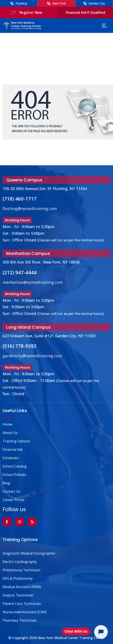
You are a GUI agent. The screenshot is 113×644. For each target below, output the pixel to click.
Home (7, 424)
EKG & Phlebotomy (18, 578)
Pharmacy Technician (20, 620)
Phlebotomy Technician (21, 570)
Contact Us (11, 491)
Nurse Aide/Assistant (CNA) (25, 612)
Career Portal (13, 500)
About (10, 433)
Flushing (19, 3)
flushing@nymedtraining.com (30, 209)
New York (56, 3)
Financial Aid (12, 449)
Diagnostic (29, 553)
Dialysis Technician (18, 595)
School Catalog (15, 466)
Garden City (94, 3)
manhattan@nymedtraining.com (33, 282)
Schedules (11, 458)
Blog (6, 483)
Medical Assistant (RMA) (22, 587)
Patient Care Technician (22, 604)
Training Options (16, 441)
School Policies (14, 475)
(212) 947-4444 (20, 272)
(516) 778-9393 (20, 346)
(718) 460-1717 (20, 199)
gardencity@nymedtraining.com (32, 356)
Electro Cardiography (20, 562)
